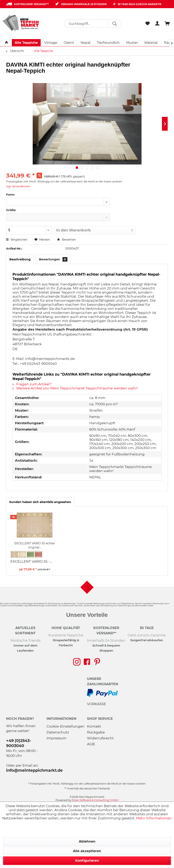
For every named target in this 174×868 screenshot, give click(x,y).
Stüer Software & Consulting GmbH (95, 800)
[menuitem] (93, 24)
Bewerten (66, 240)
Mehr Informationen (154, 818)
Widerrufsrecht (100, 738)
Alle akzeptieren (87, 851)
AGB (91, 744)
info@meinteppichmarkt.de (34, 770)
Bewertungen (53, 259)
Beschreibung (20, 259)
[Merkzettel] (147, 24)
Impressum (56, 738)
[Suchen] (114, 24)
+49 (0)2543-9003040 (19, 743)
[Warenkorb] (167, 24)
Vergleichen (17, 240)
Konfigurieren (87, 861)
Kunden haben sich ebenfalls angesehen (40, 502)
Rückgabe (96, 732)
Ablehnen (87, 841)
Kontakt (94, 726)
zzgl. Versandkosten (18, 186)
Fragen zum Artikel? (32, 384)
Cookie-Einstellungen (66, 726)
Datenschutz (58, 732)
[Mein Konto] (157, 24)
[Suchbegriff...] (93, 24)
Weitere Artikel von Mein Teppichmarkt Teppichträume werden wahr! (75, 388)
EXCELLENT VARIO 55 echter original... (35, 545)
